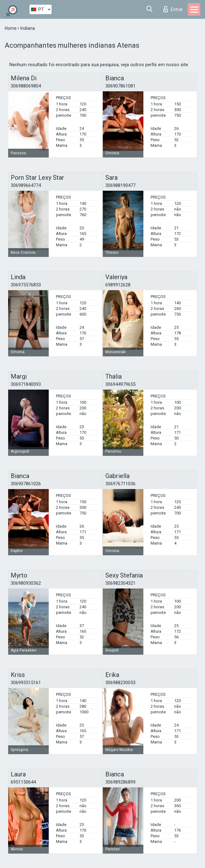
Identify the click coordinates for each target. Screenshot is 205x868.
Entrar (173, 9)
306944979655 (120, 384)
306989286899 (120, 782)
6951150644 (23, 782)
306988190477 (120, 185)
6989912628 (118, 285)
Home (11, 28)
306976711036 (120, 484)
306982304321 (120, 583)
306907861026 (26, 484)
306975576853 (26, 285)
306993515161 (26, 683)
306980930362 (26, 583)
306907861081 (120, 86)
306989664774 (26, 185)
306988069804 (26, 86)
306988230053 (120, 683)
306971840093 (26, 384)
